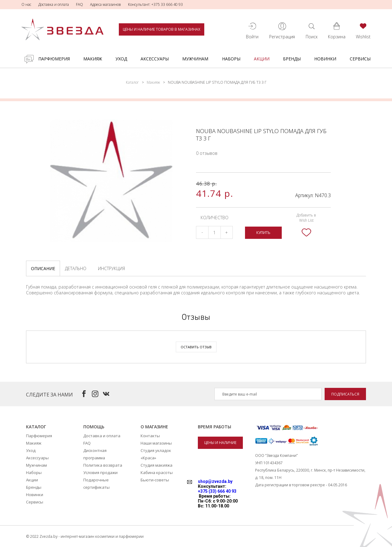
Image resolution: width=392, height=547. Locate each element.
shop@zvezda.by (215, 481)
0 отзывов (207, 153)
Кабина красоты (157, 472)
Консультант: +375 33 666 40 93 (155, 4)
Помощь (94, 427)
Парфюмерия (54, 59)
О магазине (154, 427)
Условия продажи (100, 472)
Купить (263, 233)
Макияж (93, 59)
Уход (121, 59)
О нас (26, 4)
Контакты (150, 436)
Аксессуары (155, 59)
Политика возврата (103, 465)
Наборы (231, 59)
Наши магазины (156, 443)
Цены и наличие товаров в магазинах (162, 29)
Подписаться (345, 394)
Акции (262, 59)
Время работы (215, 427)
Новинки (325, 59)
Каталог (132, 82)
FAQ (79, 4)
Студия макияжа (156, 465)
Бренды (292, 59)
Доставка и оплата (54, 4)
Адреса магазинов (106, 4)
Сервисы (360, 59)
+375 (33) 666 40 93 (217, 491)
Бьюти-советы (155, 480)
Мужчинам (195, 59)
